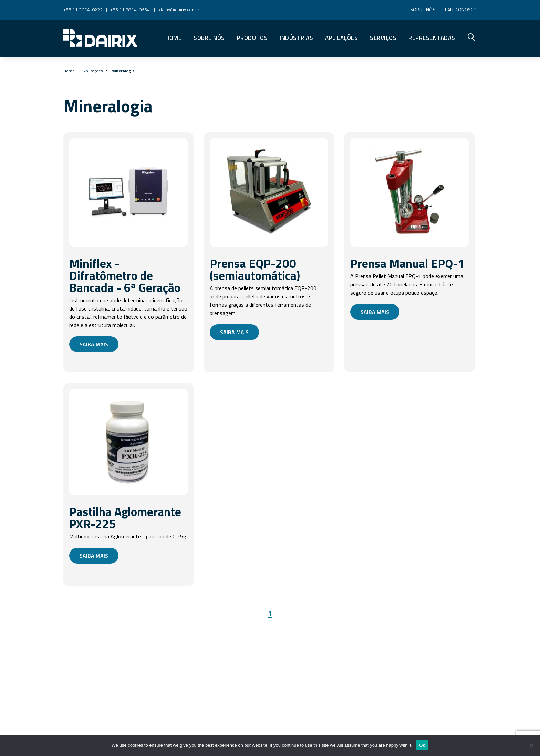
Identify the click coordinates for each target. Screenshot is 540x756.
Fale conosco (461, 9)
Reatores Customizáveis (308, 25)
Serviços (383, 38)
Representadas (432, 38)
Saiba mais (94, 344)
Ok (422, 745)
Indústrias (296, 38)
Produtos (252, 38)
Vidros (280, 25)
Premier (283, 25)
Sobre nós (423, 9)
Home (173, 38)
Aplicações (341, 38)
